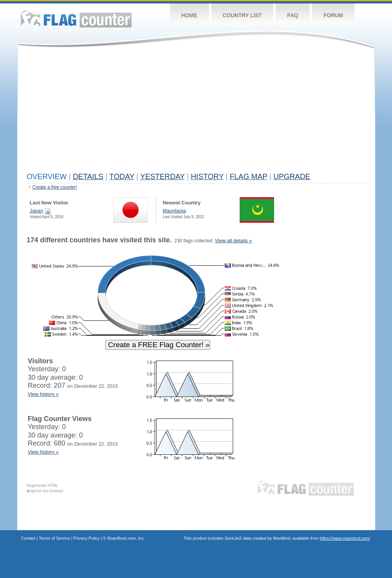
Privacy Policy (87, 538)
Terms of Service (54, 538)
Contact (28, 538)
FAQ (293, 15)
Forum (333, 15)
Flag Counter (76, 19)
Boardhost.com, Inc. (126, 538)
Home (189, 15)
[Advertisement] (196, 112)
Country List (243, 15)
